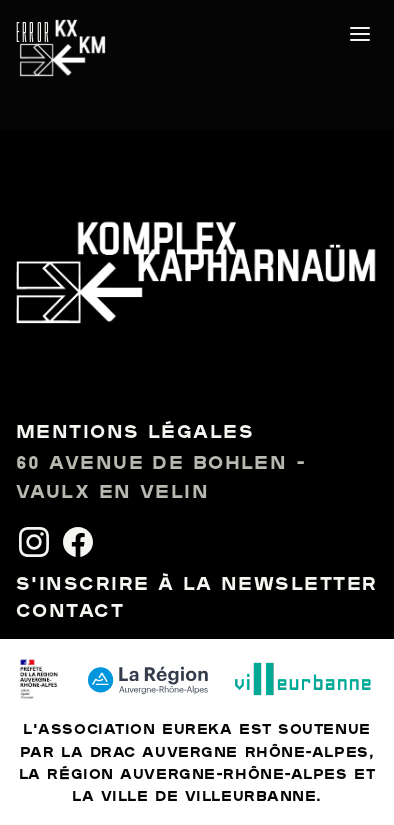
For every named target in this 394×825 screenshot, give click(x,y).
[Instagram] (34, 542)
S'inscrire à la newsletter (196, 585)
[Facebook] (78, 542)
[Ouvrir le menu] (360, 34)
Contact (70, 612)
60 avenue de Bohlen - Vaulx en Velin (161, 478)
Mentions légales (135, 433)
